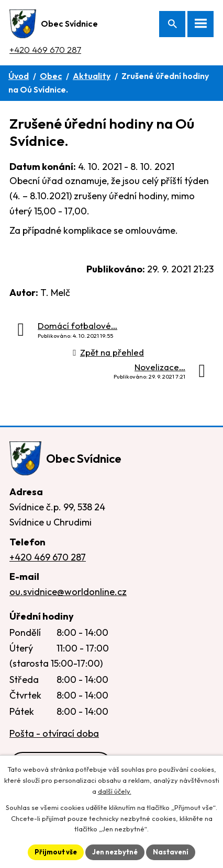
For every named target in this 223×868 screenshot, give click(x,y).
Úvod (19, 76)
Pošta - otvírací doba (54, 733)
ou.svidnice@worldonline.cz (68, 592)
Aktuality (92, 76)
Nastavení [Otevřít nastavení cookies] (171, 852)
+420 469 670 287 (45, 49)
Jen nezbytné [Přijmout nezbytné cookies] (115, 852)
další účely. (115, 791)
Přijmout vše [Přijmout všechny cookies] (56, 852)
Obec (51, 76)
